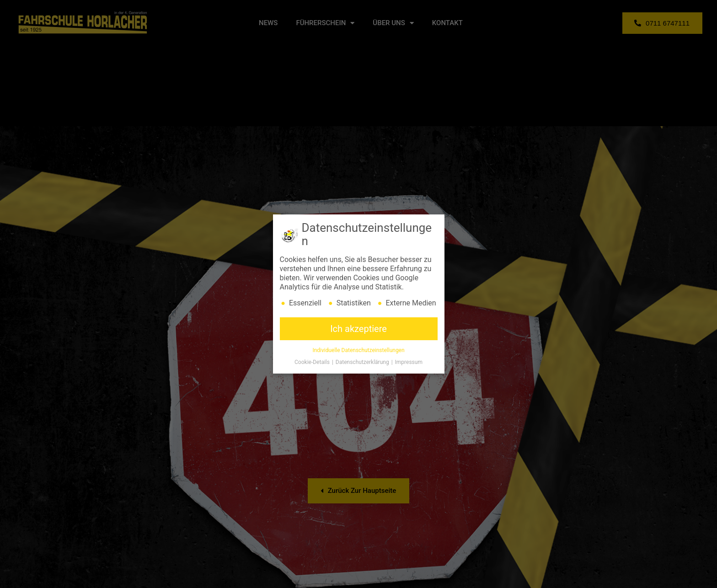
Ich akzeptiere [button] (358, 329)
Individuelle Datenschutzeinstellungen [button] (358, 351)
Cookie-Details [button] (313, 363)
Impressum (409, 363)
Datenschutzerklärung (363, 363)
